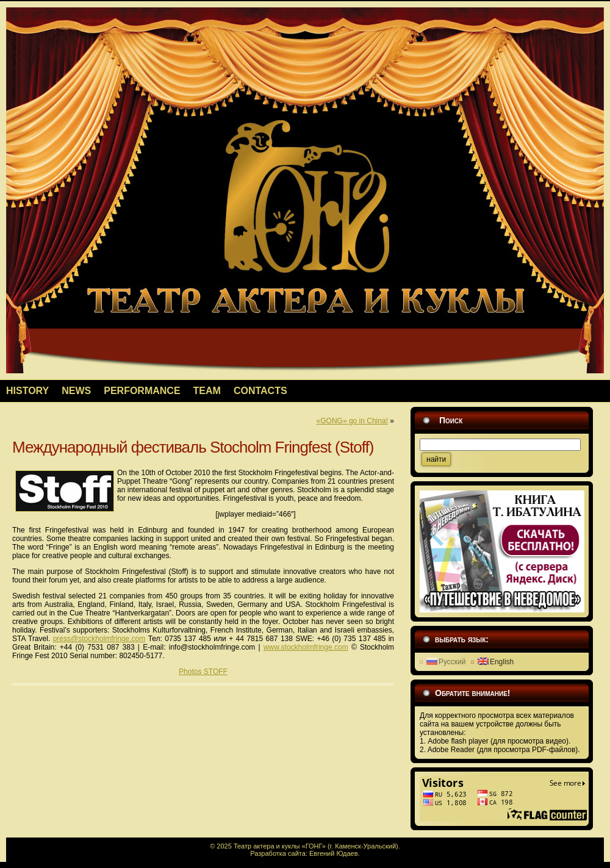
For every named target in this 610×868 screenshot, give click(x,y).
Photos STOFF (203, 672)
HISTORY (27, 391)
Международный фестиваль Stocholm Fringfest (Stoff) (193, 447)
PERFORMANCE (142, 391)
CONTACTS (260, 391)
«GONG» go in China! (352, 421)
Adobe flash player (459, 741)
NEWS (76, 391)
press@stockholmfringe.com (99, 639)
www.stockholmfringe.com (306, 647)
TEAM (207, 391)
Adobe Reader (452, 750)
